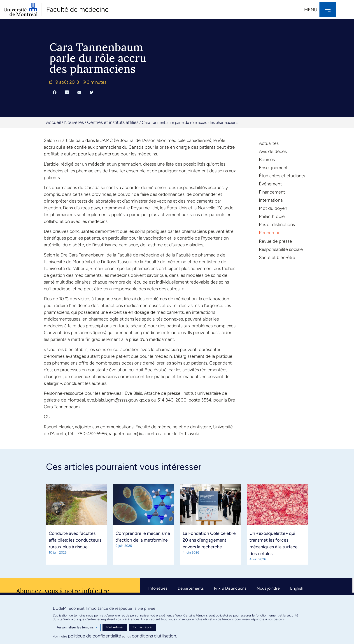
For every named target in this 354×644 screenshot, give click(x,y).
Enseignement (273, 168)
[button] (55, 92)
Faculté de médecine (77, 9)
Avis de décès (273, 151)
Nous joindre (268, 588)
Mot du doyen (273, 208)
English (297, 588)
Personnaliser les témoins (77, 628)
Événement (270, 184)
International (271, 200)
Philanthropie (272, 216)
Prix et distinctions (277, 224)
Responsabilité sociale (281, 249)
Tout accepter (143, 627)
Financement (272, 192)
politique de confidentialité (94, 636)
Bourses (267, 159)
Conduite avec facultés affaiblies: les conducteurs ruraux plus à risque (75, 540)
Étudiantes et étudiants (282, 176)
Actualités (269, 143)
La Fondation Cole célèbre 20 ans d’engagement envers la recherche (209, 540)
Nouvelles (74, 122)
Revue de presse (275, 241)
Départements (191, 588)
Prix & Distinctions (230, 588)
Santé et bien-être (277, 257)
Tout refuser (115, 627)
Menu (311, 10)
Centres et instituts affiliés (113, 122)
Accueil (53, 122)
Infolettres (158, 588)
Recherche (270, 233)
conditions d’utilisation (154, 636)
